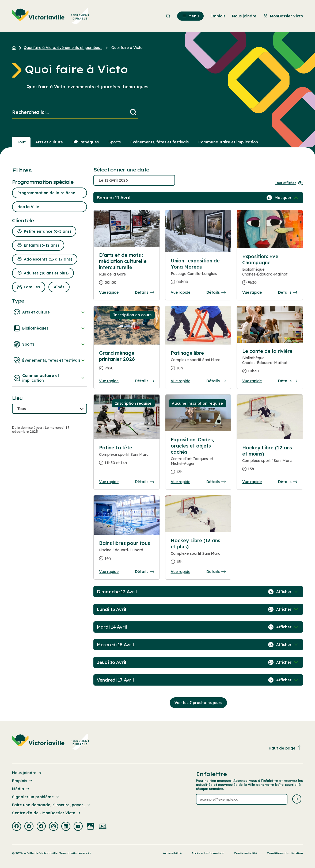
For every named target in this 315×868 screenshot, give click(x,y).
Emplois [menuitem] (218, 16)
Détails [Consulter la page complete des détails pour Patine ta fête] (145, 482)
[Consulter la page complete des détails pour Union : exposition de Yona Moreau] (198, 274)
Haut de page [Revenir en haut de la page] (285, 748)
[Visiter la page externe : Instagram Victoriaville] (54, 827)
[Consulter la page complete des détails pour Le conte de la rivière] (270, 363)
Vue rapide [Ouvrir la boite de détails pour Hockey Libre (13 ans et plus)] (181, 572)
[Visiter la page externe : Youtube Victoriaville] (78, 827)
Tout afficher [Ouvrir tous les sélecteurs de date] (289, 183)
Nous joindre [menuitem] (244, 16)
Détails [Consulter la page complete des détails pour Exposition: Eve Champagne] (288, 292)
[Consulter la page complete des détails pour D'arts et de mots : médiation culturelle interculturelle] (127, 271)
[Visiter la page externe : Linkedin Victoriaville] (66, 827)
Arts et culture (50, 312)
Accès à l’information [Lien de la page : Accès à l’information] (208, 853)
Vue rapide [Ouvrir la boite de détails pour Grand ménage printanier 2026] (109, 381)
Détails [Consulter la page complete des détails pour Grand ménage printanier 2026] (145, 381)
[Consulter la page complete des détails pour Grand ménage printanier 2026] (127, 363)
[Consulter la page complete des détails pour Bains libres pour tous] (127, 553)
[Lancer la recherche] (133, 112)
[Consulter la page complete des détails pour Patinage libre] (198, 363)
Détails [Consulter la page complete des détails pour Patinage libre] (216, 381)
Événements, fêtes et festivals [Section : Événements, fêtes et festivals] (160, 142)
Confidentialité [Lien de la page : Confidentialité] (246, 853)
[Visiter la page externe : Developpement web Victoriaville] (103, 827)
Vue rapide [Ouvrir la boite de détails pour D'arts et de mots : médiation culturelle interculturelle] (109, 292)
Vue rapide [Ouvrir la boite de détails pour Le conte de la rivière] (252, 381)
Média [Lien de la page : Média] (21, 789)
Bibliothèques (50, 328)
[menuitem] (51, 16)
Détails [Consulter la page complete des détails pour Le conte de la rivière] (288, 381)
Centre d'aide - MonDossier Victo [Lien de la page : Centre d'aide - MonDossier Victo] (47, 813)
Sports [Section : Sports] (115, 142)
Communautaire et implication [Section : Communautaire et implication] (228, 142)
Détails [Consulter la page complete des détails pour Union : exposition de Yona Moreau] (216, 292)
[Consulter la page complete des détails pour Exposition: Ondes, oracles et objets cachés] (198, 458)
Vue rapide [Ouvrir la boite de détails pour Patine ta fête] (109, 482)
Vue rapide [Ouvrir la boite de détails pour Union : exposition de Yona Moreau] (181, 292)
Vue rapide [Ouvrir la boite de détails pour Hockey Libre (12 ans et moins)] (252, 482)
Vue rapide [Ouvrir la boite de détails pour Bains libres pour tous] (109, 572)
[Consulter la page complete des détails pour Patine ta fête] (127, 457)
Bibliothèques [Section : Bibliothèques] (86, 142)
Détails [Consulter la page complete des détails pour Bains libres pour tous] (145, 572)
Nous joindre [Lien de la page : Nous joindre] (27, 773)
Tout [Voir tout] (21, 142)
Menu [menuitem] (190, 16)
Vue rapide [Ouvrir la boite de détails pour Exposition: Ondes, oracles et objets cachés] (181, 482)
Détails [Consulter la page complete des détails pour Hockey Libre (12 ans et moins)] (288, 482)
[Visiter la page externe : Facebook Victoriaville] (17, 827)
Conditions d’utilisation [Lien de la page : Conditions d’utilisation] (285, 853)
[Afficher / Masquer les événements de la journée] (287, 198)
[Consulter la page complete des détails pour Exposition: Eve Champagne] (270, 272)
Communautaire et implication (50, 378)
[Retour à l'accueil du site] (15, 48)
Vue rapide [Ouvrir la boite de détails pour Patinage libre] (181, 381)
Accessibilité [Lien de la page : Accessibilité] (172, 853)
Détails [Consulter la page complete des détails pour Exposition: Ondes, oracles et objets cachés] (216, 482)
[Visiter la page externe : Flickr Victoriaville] (90, 827)
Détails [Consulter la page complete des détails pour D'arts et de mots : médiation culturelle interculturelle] (145, 292)
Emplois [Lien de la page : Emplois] (22, 781)
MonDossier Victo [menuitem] (283, 16)
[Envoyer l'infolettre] (297, 799)
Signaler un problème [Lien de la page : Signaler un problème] (36, 797)
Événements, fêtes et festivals (50, 360)
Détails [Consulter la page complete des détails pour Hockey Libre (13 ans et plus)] (216, 572)
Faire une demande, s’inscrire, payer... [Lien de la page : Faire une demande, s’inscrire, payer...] (51, 805)
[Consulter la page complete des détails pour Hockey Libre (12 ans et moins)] (270, 460)
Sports (50, 344)
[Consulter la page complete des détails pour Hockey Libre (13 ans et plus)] (198, 553)
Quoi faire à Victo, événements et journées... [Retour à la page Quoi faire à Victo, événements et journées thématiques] (63, 48)
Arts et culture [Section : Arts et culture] (49, 142)
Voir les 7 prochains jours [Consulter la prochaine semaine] (198, 703)
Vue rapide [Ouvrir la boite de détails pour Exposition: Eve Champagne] (252, 292)
